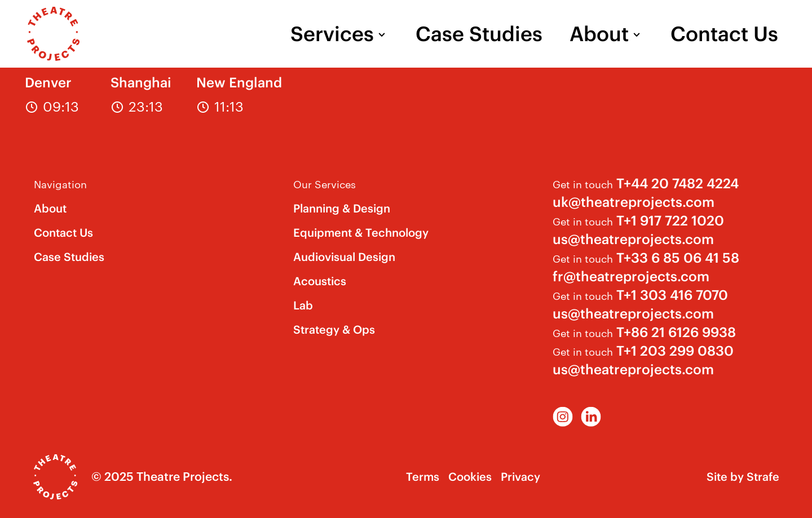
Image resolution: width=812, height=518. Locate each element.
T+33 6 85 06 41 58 (678, 258)
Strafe (763, 477)
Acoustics (320, 281)
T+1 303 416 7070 (672, 295)
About (599, 34)
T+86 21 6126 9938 (676, 332)
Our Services (325, 183)
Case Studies (479, 34)
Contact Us (724, 34)
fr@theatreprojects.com (631, 276)
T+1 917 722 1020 (670, 220)
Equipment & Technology (361, 233)
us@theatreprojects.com (633, 239)
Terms (423, 477)
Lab (303, 305)
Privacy (520, 477)
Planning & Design (342, 208)
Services (332, 34)
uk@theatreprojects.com (634, 202)
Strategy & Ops (334, 329)
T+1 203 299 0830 (675, 351)
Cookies (470, 477)
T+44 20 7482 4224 (678, 183)
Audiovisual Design (344, 257)
